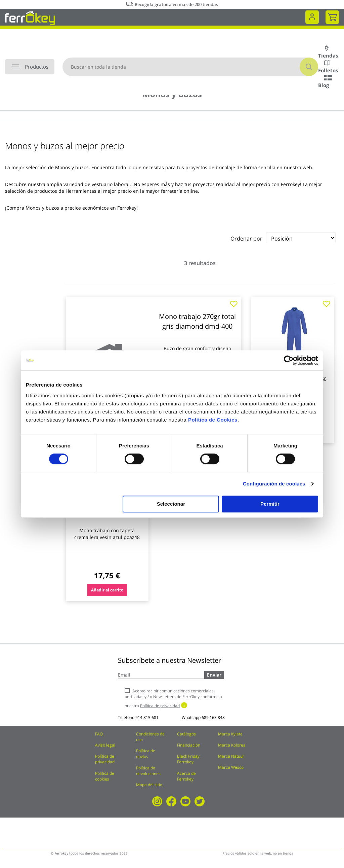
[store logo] (30, 18)
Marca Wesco (231, 767)
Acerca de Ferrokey (186, 776)
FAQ (99, 734)
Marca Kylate (230, 734)
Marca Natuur (231, 756)
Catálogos (186, 734)
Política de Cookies (213, 420)
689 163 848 (213, 717)
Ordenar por (246, 239)
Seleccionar (171, 504)
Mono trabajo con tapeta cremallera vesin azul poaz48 (107, 534)
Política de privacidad (105, 759)
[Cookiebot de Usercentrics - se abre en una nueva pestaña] (289, 360)
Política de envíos (146, 754)
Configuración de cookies (274, 484)
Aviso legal (105, 745)
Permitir (270, 504)
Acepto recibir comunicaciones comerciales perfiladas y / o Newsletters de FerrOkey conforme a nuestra (173, 698)
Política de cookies (105, 776)
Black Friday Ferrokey (188, 759)
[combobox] (190, 67)
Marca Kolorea (232, 745)
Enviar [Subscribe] (214, 675)
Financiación (189, 745)
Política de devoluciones (148, 771)
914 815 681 (147, 717)
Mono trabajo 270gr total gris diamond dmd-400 (197, 321)
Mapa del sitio (149, 785)
